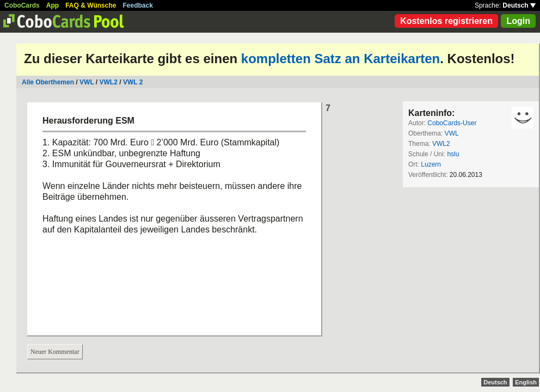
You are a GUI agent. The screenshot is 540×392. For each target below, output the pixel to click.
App (53, 5)
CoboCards (22, 5)
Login (518, 21)
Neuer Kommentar (55, 352)
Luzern (431, 164)
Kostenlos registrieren (446, 21)
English (526, 382)
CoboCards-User (452, 123)
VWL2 (109, 82)
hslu (453, 154)
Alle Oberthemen (48, 82)
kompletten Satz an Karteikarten (340, 59)
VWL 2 (133, 82)
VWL (87, 82)
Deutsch (519, 5)
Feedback (138, 5)
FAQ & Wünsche (91, 5)
